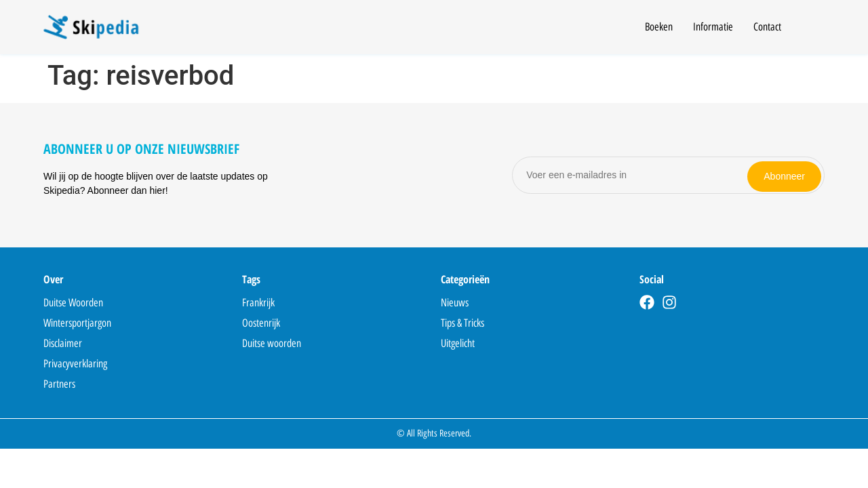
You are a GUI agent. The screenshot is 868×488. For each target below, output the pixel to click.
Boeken (659, 27)
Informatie (713, 27)
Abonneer (784, 175)
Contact (767, 27)
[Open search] (816, 29)
